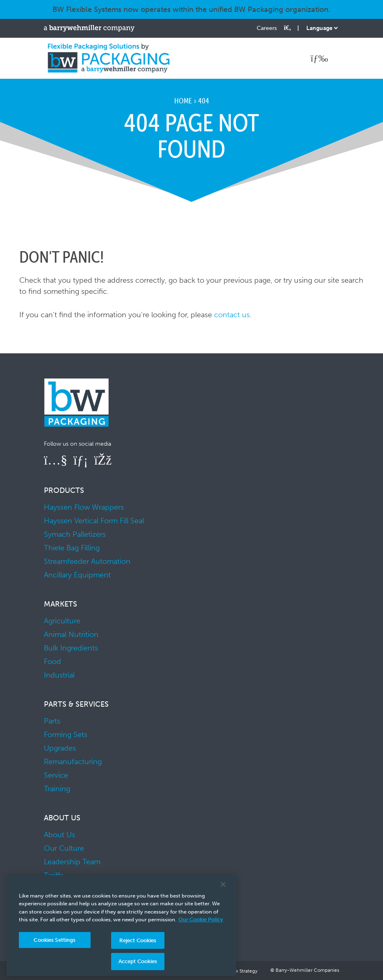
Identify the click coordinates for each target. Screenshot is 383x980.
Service (56, 775)
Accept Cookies (138, 961)
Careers (267, 28)
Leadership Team (72, 862)
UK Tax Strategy (240, 971)
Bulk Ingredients (71, 648)
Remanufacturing (73, 762)
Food (52, 662)
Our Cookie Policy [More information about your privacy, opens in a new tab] (201, 919)
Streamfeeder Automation (87, 561)
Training (57, 789)
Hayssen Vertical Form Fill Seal (94, 521)
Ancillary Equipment (77, 575)
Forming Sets (66, 735)
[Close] (223, 884)
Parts (52, 721)
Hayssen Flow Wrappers (84, 507)
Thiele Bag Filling (72, 548)
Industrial (59, 675)
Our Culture (64, 848)
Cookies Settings (55, 940)
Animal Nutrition (71, 634)
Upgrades (60, 748)
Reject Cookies (138, 940)
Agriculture (62, 621)
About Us (59, 835)
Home (183, 101)
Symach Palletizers (75, 534)
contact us (232, 315)
